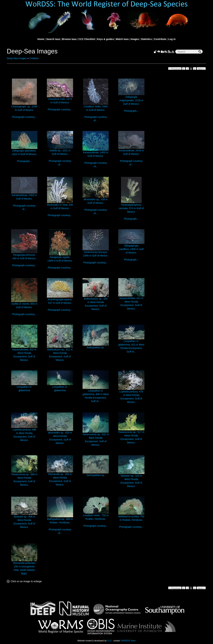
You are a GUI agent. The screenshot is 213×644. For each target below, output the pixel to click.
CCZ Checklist (87, 39)
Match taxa (122, 39)
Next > (201, 69)
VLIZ (109, 641)
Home (41, 39)
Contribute (160, 39)
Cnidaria (34, 58)
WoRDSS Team (128, 641)
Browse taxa (69, 39)
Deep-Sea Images (17, 58)
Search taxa (53, 39)
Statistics (146, 39)
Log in (172, 39)
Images (135, 39)
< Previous (175, 69)
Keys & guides (105, 39)
